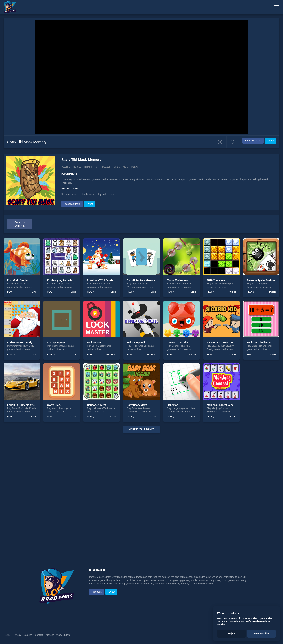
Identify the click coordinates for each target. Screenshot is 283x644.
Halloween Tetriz (97, 405)
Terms (8, 635)
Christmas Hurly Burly (20, 342)
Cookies (28, 635)
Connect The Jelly (177, 342)
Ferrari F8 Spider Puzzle (21, 405)
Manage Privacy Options (58, 635)
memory (136, 167)
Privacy (17, 635)
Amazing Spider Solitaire (261, 280)
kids (125, 167)
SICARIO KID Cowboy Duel (222, 342)
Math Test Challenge (259, 342)
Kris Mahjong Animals (60, 280)
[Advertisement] (141, 491)
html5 (88, 167)
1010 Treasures (216, 280)
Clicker (233, 292)
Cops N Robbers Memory (141, 280)
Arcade (193, 354)
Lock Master (94, 342)
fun (97, 167)
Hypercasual (110, 354)
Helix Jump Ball (136, 342)
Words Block (54, 405)
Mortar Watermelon (178, 280)
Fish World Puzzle (17, 280)
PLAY (10, 292)
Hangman (173, 405)
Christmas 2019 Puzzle (100, 280)
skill (117, 167)
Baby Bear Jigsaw (137, 405)
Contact (39, 635)
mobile (77, 167)
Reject (232, 633)
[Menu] (277, 7)
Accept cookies (261, 633)
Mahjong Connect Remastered (224, 405)
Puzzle (66, 167)
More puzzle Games (142, 429)
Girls (34, 292)
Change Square (56, 342)
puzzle (106, 167)
